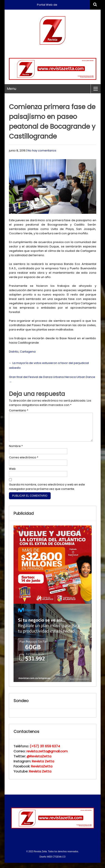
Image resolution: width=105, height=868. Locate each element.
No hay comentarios (42, 150)
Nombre (16, 451)
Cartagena (28, 352)
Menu (11, 89)
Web (12, 474)
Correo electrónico (24, 463)
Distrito (14, 352)
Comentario (19, 410)
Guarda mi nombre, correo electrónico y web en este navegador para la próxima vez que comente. (47, 492)
